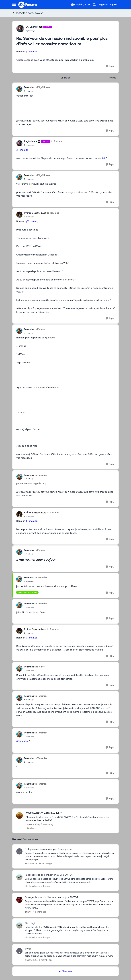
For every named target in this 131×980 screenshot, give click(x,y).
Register (103, 5)
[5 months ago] (45, 960)
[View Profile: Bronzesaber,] (19, 851)
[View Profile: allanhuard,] (19, 877)
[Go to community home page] (28, 5)
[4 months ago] (42, 886)
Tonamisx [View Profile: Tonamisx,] (29, 87)
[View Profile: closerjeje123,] (19, 951)
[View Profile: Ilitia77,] (19, 900)
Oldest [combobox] (114, 78)
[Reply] (110, 66)
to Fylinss (40, 329)
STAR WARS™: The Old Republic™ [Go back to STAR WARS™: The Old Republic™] (28, 13)
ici (104, 158)
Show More (65, 971)
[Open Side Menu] (14, 5)
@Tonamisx (31, 52)
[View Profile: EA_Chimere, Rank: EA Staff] (20, 29)
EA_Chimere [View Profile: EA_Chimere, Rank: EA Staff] (32, 27)
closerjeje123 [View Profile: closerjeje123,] (31, 960)
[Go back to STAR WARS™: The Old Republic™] (71, 813)
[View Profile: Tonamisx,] (19, 89)
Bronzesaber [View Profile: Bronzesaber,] (31, 864)
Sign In (114, 5)
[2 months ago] (45, 864)
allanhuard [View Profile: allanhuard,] (30, 886)
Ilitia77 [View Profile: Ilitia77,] (28, 912)
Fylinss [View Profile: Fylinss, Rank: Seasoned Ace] (28, 213)
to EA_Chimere (42, 87)
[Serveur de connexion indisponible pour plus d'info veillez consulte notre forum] (39, 31)
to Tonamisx (57, 141)
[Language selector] (81, 5)
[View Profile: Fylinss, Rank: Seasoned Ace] (19, 215)
